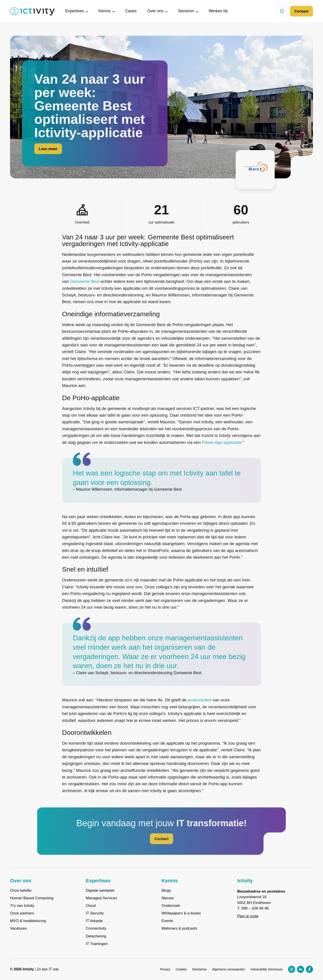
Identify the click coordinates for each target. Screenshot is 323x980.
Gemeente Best (85, 290)
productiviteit (200, 709)
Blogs (166, 891)
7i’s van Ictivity (22, 906)
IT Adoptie (94, 921)
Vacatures (18, 928)
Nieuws (168, 898)
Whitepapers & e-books (181, 913)
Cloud (91, 906)
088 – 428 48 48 (255, 908)
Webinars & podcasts (179, 928)
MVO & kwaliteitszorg (28, 921)
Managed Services (101, 898)
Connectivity (96, 928)
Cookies (181, 969)
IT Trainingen (97, 944)
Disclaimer (199, 969)
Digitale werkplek (100, 891)
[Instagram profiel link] (292, 969)
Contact (302, 11)
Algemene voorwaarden (229, 969)
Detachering (96, 936)
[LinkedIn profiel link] (301, 969)
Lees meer (48, 150)
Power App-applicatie (222, 451)
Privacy (165, 969)
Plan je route (248, 916)
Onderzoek (171, 906)
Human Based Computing (32, 898)
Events (167, 921)
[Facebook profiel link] (309, 969)
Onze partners (22, 913)
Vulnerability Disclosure (267, 969)
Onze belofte (21, 891)
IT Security (95, 913)
